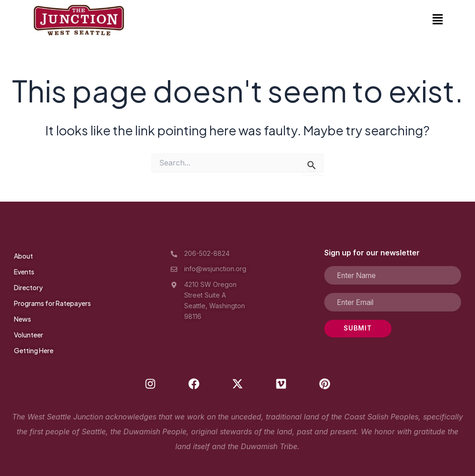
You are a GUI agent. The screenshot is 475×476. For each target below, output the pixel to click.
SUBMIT (349, 328)
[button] (438, 20)
